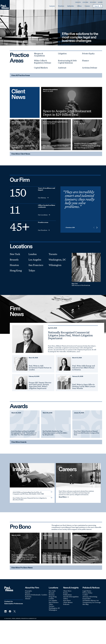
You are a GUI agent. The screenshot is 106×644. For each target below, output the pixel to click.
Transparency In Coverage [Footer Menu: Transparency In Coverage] (92, 602)
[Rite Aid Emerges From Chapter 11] (56, 135)
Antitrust (62, 68)
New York (15, 254)
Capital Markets (41, 68)
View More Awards (19, 442)
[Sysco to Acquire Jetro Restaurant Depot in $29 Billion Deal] (72, 102)
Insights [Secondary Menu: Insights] (78, 2)
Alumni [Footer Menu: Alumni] (28, 599)
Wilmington (55, 265)
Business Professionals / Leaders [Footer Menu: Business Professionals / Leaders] (36, 595)
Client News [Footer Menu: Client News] (67, 591)
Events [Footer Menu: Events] (65, 593)
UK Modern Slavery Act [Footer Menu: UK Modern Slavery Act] (91, 600)
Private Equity (88, 53)
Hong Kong (16, 270)
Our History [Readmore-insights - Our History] (42, 198)
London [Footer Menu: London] (51, 599)
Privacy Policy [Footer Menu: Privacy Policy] (87, 593)
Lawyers (52, 6)
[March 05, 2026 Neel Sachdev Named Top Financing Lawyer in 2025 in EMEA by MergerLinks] (56, 424)
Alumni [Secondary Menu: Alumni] (100, 2)
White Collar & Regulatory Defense (43, 62)
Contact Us (9, 602)
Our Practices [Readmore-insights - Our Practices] (43, 230)
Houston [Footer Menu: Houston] (52, 595)
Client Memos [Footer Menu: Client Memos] (68, 602)
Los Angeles (35, 260)
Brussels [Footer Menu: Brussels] (52, 593)
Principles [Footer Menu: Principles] (28, 591)
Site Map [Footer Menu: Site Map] (86, 604)
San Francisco (36, 265)
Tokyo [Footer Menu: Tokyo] (51, 604)
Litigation (62, 53)
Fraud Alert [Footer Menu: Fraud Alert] (87, 599)
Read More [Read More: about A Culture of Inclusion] (63, 497)
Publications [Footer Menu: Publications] (67, 595)
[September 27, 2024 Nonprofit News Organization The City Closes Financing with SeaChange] (87, 548)
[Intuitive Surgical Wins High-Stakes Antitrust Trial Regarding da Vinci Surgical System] (87, 135)
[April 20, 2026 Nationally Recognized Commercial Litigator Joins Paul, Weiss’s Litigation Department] (28, 339)
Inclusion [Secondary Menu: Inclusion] (93, 2)
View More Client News (21, 154)
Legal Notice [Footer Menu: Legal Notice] (87, 591)
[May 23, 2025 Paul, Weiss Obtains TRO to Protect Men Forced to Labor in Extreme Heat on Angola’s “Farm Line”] (25, 548)
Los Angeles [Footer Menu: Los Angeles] (53, 600)
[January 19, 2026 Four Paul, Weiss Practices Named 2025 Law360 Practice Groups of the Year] (87, 424)
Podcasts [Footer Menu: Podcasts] (66, 604)
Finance (85, 61)
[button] (97, 228)
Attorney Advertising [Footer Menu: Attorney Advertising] (90, 597)
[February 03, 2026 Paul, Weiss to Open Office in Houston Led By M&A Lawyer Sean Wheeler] (64, 383)
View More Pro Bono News (22, 568)
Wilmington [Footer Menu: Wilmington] (53, 610)
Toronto (53, 254)
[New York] (86, 267)
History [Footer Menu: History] (28, 593)
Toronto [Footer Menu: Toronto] (51, 606)
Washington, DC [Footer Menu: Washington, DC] (54, 608)
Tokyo (32, 270)
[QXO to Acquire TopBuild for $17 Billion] (25, 135)
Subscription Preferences (14, 604)
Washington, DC (57, 260)
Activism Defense (90, 68)
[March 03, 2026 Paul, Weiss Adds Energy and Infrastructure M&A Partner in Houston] (64, 364)
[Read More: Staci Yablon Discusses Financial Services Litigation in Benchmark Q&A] (32, 499)
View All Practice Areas (21, 76)
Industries (70, 6)
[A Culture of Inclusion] (78, 475)
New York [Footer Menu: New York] (52, 591)
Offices (79, 6)
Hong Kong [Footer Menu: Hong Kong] (53, 597)
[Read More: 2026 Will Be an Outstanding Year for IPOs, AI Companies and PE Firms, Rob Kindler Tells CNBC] (32, 493)
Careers (87, 6)
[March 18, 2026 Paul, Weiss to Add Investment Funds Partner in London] (21, 364)
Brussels (14, 260)
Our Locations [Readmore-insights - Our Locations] (43, 215)
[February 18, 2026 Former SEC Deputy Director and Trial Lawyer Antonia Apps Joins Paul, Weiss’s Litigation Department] (21, 383)
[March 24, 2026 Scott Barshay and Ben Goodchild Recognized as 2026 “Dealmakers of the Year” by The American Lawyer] (25, 424)
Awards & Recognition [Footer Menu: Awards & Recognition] (71, 597)
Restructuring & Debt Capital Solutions (67, 62)
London (33, 254)
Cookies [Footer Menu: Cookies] (85, 595)
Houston (14, 265)
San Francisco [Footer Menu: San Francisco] (54, 602)
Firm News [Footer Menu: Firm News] (67, 600)
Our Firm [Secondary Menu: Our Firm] (85, 2)
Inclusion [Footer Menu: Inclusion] (28, 597)
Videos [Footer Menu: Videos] (65, 599)
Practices (61, 6)
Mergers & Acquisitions (39, 55)
